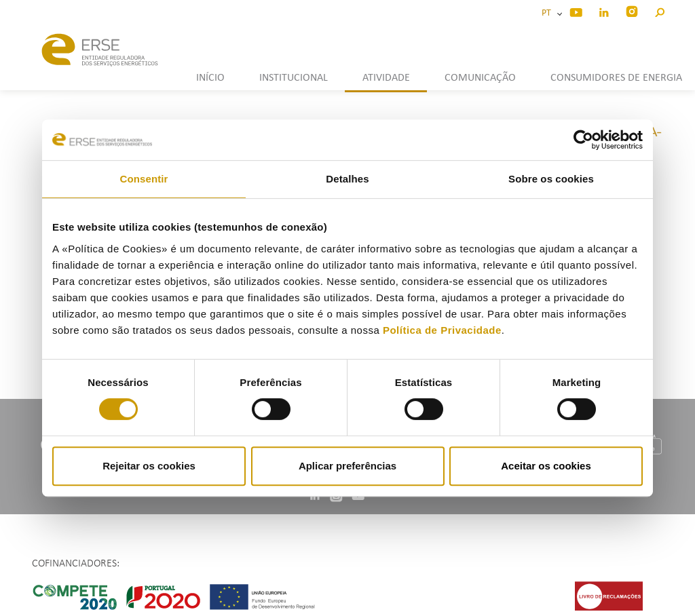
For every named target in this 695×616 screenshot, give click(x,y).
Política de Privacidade (442, 330)
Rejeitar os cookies (149, 466)
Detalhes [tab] (347, 179)
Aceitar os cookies (546, 466)
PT (548, 13)
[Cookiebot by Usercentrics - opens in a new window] (583, 140)
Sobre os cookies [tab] (551, 179)
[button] (659, 11)
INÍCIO (210, 78)
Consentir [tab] (144, 179)
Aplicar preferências (347, 466)
